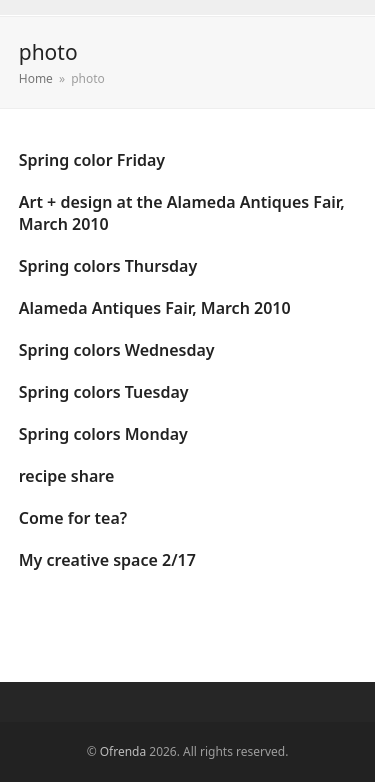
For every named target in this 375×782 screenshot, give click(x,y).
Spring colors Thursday (108, 266)
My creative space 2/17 (107, 560)
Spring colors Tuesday (104, 392)
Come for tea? (73, 518)
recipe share (67, 476)
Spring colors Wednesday (117, 350)
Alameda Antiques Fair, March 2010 (155, 308)
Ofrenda (123, 751)
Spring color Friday (92, 160)
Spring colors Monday (103, 434)
